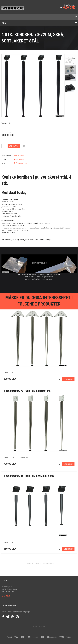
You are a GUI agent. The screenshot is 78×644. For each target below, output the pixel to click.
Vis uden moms (48, 563)
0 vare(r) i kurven (69, 5)
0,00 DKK (69, 8)
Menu (4, 23)
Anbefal (38, 563)
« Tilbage (30, 563)
